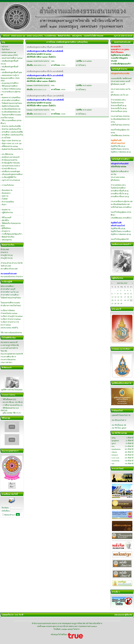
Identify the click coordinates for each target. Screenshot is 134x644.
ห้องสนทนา (6, 193)
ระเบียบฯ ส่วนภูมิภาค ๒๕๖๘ (12, 316)
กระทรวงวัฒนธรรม (8, 360)
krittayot (115, 455)
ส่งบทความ (6, 210)
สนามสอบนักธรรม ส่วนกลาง (12, 277)
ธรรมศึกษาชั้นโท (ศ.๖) (120, 194)
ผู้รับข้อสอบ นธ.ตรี (118, 84)
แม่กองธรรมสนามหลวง (11, 166)
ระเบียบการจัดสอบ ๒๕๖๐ (12, 89)
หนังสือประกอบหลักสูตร (11, 171)
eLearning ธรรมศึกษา (10, 83)
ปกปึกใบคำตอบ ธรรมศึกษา (121, 207)
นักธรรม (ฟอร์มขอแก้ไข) (11, 129)
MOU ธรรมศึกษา (7, 286)
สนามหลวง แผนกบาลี (9, 342)
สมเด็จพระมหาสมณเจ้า (11, 157)
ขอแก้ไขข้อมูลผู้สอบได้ (120, 239)
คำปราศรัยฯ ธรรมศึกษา (11, 100)
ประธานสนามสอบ (118, 177)
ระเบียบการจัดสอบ (8, 310)
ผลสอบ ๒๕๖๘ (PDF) (10, 55)
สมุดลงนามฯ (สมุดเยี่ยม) (11, 97)
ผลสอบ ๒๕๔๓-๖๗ (9, 52)
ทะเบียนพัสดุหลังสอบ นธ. (11, 109)
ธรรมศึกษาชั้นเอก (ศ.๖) (120, 196)
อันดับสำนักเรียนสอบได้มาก (12, 149)
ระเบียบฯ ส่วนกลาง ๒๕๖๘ (11, 319)
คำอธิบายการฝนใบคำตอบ (11, 306)
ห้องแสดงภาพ (7, 190)
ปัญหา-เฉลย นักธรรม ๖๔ (11, 141)
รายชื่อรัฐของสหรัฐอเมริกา (12, 234)
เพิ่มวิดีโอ (5, 220)
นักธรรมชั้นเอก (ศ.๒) (119, 111)
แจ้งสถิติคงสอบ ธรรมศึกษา (121, 218)
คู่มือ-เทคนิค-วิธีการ (10, 413)
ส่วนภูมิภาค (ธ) (7, 258)
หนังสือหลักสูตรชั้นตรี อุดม (12, 72)
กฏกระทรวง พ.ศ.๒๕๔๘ (11, 180)
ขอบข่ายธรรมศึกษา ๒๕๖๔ (12, 58)
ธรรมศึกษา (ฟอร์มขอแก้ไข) (12, 135)
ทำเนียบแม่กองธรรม (10, 160)
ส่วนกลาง (4, 252)
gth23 (124, 428)
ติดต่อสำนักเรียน (8, 237)
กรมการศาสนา (6, 362)
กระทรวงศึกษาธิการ (8, 357)
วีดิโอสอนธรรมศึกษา (10, 86)
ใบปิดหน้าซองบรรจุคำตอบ (12, 103)
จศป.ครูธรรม (7, 240)
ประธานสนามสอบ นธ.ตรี (121, 81)
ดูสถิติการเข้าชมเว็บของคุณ (12, 390)
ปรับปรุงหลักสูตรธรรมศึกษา (12, 174)
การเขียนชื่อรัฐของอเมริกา (121, 64)
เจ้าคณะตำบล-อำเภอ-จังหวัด (12, 263)
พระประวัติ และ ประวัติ (11, 402)
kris (113, 446)
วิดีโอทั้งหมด (8, 399)
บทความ (5, 196)
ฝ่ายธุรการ (6, 231)
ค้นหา (4, 205)
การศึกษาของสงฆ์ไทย (11, 405)
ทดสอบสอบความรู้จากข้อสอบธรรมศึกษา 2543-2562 (10, 78)
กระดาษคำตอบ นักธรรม (120, 116)
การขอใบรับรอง (8, 185)
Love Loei (115, 458)
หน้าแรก (5, 47)
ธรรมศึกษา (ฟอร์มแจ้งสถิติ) (12, 132)
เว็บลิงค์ (5, 199)
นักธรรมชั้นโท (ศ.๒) (119, 108)
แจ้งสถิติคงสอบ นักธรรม (120, 135)
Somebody (116, 461)
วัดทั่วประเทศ (6, 266)
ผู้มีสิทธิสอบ (6, 228)
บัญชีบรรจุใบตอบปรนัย (10, 106)
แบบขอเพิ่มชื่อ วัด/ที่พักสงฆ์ (121, 78)
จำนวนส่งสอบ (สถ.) (118, 100)
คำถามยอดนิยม (8, 202)
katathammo (116, 449)
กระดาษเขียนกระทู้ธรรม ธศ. (122, 201)
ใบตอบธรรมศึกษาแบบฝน (10, 303)
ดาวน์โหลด (6, 138)
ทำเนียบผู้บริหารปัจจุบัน (11, 163)
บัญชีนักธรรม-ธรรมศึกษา (121, 55)
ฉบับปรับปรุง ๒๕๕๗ (118, 167)
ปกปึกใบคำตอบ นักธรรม (120, 125)
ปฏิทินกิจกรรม (7, 213)
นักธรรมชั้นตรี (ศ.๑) (119, 106)
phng (114, 438)
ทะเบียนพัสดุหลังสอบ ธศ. (11, 112)
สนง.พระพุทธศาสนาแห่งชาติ (12, 354)
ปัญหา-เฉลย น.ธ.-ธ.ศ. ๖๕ (12, 143)
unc (113, 464)
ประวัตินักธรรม (8, 154)
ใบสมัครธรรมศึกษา (118, 188)
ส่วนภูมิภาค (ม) (7, 255)
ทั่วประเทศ (5, 249)
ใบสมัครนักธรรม (117, 103)
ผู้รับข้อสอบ (115, 180)
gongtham (115, 441)
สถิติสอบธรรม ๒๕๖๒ (10, 146)
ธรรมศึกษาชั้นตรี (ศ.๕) (120, 191)
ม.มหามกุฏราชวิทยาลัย (10, 345)
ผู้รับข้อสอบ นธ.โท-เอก (120, 95)
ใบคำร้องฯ (6, 49)
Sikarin (114, 452)
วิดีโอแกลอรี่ (6, 218)
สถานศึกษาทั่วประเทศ (9, 269)
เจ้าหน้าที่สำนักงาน (9, 169)
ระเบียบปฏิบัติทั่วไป (9, 177)
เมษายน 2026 (122, 283)
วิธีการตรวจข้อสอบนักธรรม (11, 333)
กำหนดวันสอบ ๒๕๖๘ (9, 313)
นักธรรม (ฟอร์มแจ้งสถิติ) (11, 126)
